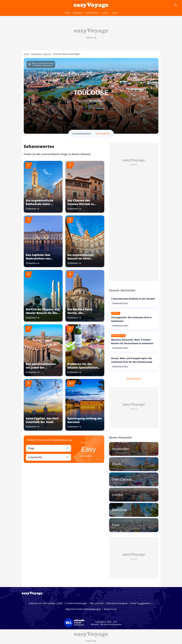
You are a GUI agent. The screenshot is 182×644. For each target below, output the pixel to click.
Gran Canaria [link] (122, 479)
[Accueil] (91, 5)
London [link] (117, 495)
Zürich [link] (117, 464)
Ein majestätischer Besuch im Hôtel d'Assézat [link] (81, 258)
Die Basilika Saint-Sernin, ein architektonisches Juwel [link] (85, 313)
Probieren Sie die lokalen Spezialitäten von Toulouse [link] (83, 368)
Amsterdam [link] (120, 449)
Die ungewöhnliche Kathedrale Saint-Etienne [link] (39, 204)
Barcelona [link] (119, 510)
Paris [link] (116, 525)
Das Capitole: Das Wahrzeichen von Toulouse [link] (38, 258)
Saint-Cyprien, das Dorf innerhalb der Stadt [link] (42, 420)
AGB (60, 603)
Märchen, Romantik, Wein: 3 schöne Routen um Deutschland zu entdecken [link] (132, 342)
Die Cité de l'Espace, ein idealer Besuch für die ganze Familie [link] (43, 313)
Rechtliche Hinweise (117, 603)
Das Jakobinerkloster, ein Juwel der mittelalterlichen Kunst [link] (43, 368)
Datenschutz (110, 609)
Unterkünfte (49, 457)
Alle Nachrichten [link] (134, 378)
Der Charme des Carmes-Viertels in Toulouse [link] (81, 204)
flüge (115, 13)
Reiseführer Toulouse (41, 54)
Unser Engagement (140, 603)
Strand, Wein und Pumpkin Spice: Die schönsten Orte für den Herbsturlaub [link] (132, 360)
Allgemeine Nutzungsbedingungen (83, 609)
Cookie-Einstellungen (76, 603)
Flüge (49, 448)
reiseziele (78, 13)
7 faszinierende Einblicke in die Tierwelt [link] (133, 299)
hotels (105, 13)
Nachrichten (92, 13)
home (67, 13)
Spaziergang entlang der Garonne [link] (85, 420)
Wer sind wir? (97, 603)
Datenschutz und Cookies (42, 603)
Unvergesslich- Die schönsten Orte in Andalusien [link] (132, 319)
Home (27, 54)
